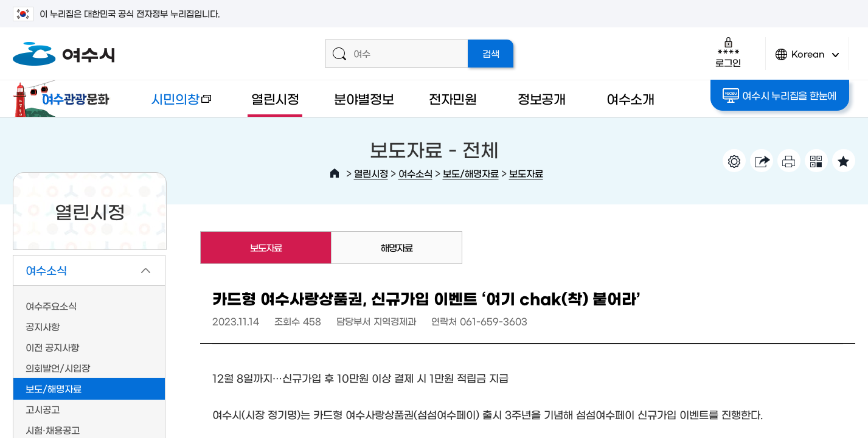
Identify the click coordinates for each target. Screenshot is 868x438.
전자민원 (453, 98)
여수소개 (630, 98)
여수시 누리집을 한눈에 (779, 96)
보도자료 (526, 173)
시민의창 (171, 104)
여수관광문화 (64, 99)
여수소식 (415, 173)
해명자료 (397, 247)
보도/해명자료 (471, 173)
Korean (807, 59)
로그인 (728, 52)
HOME (335, 173)
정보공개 (542, 98)
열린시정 (275, 98)
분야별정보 (364, 98)
